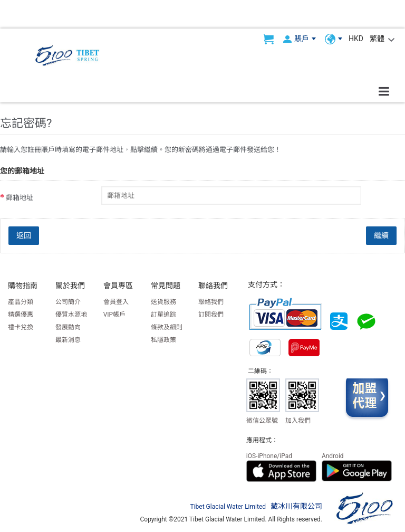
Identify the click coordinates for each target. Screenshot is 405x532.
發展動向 (68, 327)
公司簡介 (68, 302)
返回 (24, 235)
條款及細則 (167, 327)
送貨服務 (163, 302)
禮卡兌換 (21, 327)
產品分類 (21, 302)
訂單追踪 (163, 315)
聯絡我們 (211, 302)
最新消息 (68, 340)
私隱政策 (163, 340)
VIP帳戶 (114, 315)
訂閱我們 (211, 315)
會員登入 (116, 302)
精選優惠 (21, 315)
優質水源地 (71, 315)
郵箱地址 (20, 198)
